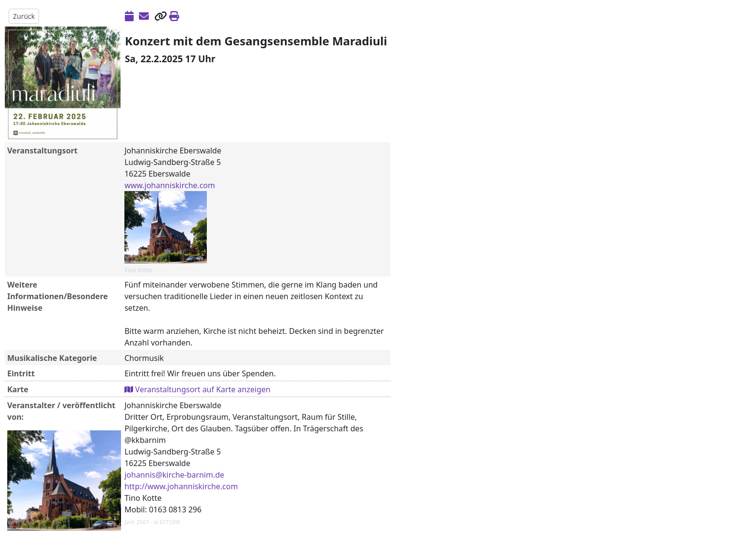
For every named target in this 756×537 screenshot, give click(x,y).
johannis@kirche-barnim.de (174, 475)
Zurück (24, 16)
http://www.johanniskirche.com (181, 486)
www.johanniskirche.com (170, 185)
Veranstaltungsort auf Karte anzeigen (197, 389)
